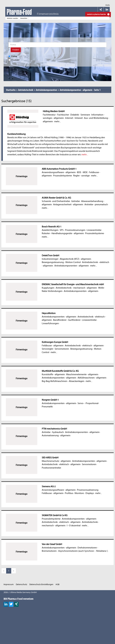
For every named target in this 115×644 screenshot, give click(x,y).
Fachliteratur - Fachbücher (56, 115)
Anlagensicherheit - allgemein (68, 204)
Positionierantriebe (51, 468)
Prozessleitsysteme (63, 176)
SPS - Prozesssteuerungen (73, 230)
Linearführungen (50, 323)
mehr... (57, 121)
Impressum (9, 584)
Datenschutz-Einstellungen (41, 584)
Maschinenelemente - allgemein (82, 374)
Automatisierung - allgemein (56, 435)
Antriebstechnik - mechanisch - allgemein (76, 288)
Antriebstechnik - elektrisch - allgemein (84, 346)
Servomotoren (62, 349)
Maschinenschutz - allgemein (56, 461)
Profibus (69, 493)
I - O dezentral (74, 526)
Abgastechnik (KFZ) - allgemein (75, 259)
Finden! (16, 50)
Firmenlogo (22, 176)
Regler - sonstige (81, 176)
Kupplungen (48, 288)
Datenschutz (21, 584)
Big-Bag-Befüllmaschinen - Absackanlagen (63, 381)
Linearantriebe (94, 230)
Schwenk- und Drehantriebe (56, 201)
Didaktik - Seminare (80, 115)
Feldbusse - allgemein (53, 346)
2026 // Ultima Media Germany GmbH (20, 592)
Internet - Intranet (74, 118)
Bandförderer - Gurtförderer (67, 320)
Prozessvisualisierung (88, 490)
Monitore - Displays (84, 493)
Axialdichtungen (50, 230)
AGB (57, 584)
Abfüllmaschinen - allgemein (92, 378)
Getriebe (76, 201)
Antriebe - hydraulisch (53, 432)
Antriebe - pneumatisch (96, 204)
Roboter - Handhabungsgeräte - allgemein (63, 233)
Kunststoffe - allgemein (53, 374)
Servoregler (48, 349)
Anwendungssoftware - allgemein (59, 172)
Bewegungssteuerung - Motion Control (61, 262)
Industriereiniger (50, 259)
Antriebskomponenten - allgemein (72, 266)
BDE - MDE (82, 172)
